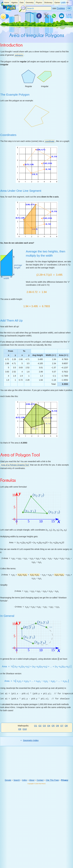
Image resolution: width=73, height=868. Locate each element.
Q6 (57, 726)
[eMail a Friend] (61, 16)
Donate (8, 780)
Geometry (30, 3)
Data (22, 3)
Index (25, 780)
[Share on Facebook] (39, 16)
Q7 (62, 726)
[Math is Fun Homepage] (8, 10)
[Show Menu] (70, 5)
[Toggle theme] (1, 16)
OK (69, 8)
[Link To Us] (69, 16)
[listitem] (7, 2)
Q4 (49, 726)
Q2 (40, 726)
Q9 (20, 729)
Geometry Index (31, 740)
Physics (39, 3)
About (32, 780)
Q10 (25, 729)
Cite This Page (52, 780)
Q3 (44, 726)
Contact (40, 780)
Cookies (61, 8)
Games (57, 3)
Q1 (36, 726)
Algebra (14, 3)
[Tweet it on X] (46, 16)
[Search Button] (22, 9)
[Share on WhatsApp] (54, 16)
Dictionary (48, 3)
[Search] (39, 8)
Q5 (53, 726)
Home (7, 3)
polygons (19, 55)
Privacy (65, 780)
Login (63, 2)
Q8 (66, 726)
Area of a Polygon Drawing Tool (15, 465)
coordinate (50, 141)
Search (17, 780)
